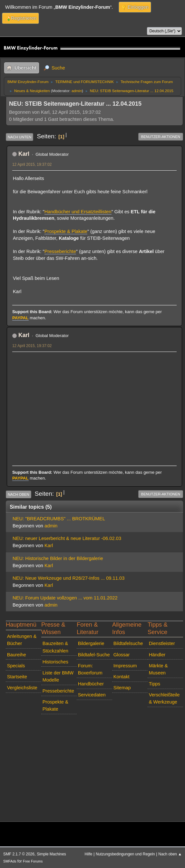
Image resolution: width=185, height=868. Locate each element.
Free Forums (33, 861)
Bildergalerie (91, 643)
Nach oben (19, 494)
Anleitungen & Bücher (22, 640)
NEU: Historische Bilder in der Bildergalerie (58, 558)
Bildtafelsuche (128, 643)
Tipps (155, 684)
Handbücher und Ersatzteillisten (78, 212)
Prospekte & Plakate (66, 231)
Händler (157, 655)
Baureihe (17, 655)
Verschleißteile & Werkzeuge (164, 698)
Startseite (17, 677)
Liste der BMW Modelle (58, 676)
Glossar (122, 655)
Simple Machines (51, 854)
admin (77, 91)
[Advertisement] (94, 402)
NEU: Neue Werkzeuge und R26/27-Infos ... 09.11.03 (68, 578)
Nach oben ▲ (170, 854)
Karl (24, 154)
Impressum (125, 666)
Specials (16, 666)
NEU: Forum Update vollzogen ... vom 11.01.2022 (65, 598)
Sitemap (122, 688)
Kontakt (122, 677)
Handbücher (91, 684)
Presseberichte (60, 251)
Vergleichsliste (22, 688)
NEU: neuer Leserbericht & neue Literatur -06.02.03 (67, 538)
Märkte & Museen (158, 669)
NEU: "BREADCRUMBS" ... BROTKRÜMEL (59, 519)
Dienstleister (162, 643)
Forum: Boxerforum (90, 669)
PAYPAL (20, 318)
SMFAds (10, 861)
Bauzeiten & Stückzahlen (55, 647)
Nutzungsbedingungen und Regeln (125, 854)
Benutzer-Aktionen (161, 137)
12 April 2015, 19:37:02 (32, 164)
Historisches (55, 662)
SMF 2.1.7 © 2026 (19, 854)
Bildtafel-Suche (94, 655)
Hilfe (89, 854)
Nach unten (19, 137)
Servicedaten (92, 695)
